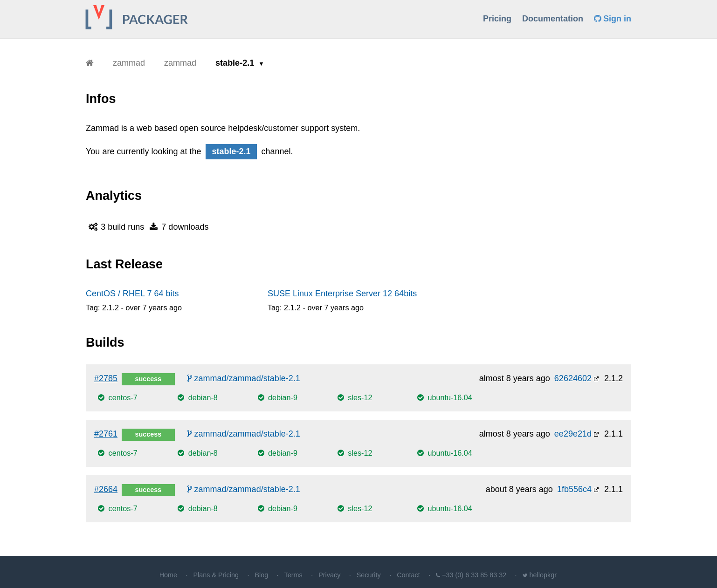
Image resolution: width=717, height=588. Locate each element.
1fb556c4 (574, 489)
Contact (408, 575)
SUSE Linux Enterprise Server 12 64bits (342, 294)
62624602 (573, 378)
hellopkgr (543, 575)
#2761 (106, 434)
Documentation (553, 19)
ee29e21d (573, 434)
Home (168, 575)
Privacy (329, 575)
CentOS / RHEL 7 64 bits (132, 294)
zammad (129, 63)
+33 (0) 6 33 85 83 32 (474, 575)
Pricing (497, 19)
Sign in (613, 19)
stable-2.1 (236, 63)
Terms (293, 575)
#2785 (106, 378)
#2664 (106, 489)
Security (369, 575)
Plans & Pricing (216, 575)
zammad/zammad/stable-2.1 (244, 378)
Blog (261, 575)
